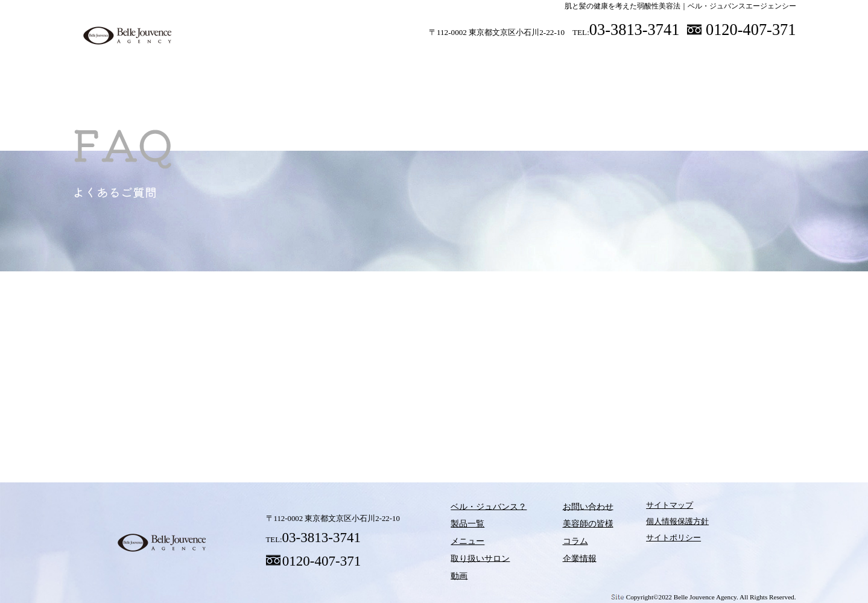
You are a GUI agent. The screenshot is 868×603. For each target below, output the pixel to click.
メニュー (389, 60)
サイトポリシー (654, 541)
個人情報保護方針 (657, 525)
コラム (591, 422)
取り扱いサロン (467, 60)
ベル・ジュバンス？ (232, 60)
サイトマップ (650, 508)
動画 (546, 60)
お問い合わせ (572, 508)
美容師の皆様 (657, 60)
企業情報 (565, 557)
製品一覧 (311, 60)
